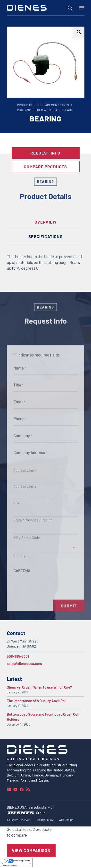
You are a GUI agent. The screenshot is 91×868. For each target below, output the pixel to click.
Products (25, 105)
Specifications (45, 236)
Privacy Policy (44, 820)
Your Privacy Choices (22, 861)
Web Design (66, 820)
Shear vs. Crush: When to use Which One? (39, 687)
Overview (46, 222)
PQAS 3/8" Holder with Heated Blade (45, 110)
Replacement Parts (53, 105)
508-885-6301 (18, 656)
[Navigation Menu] (82, 8)
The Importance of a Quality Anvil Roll (37, 701)
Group (41, 813)
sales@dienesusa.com (24, 663)
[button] (79, 32)
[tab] (46, 222)
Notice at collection (10, 865)
